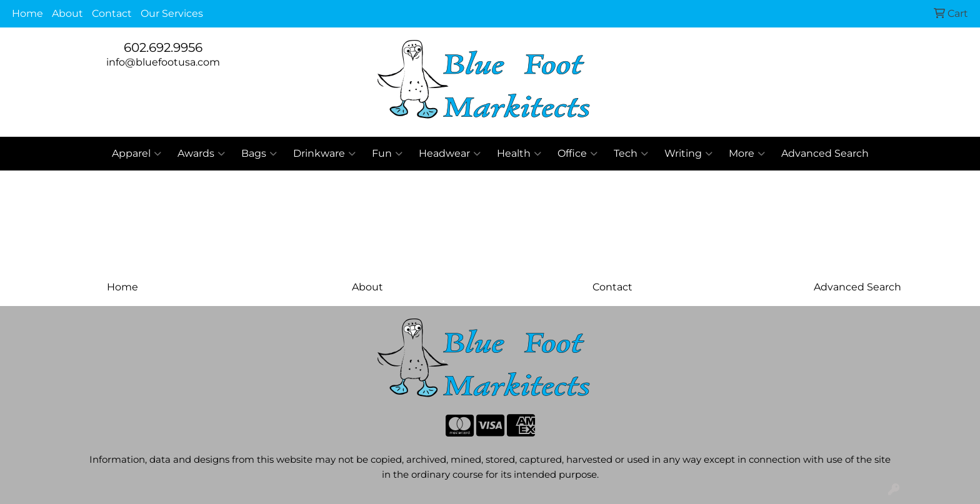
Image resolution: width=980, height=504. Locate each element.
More (747, 154)
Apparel (137, 154)
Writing (688, 154)
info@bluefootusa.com (163, 62)
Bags (259, 154)
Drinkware (324, 154)
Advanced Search (825, 153)
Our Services (172, 13)
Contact (112, 13)
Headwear (450, 154)
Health (519, 154)
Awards (201, 154)
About (67, 13)
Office (577, 154)
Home (27, 13)
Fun (387, 154)
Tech (631, 154)
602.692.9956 (163, 47)
